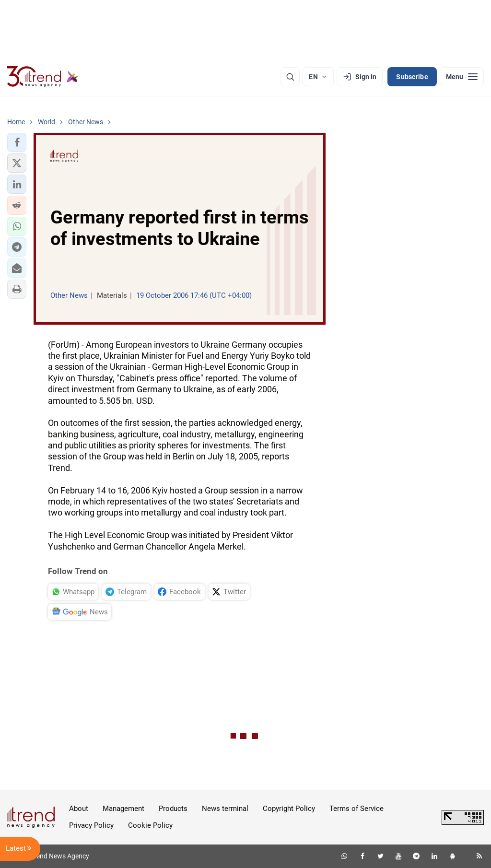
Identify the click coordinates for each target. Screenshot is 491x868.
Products (173, 809)
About (79, 809)
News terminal (225, 809)
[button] (17, 142)
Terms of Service (357, 809)
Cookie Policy (150, 825)
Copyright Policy (289, 809)
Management (123, 809)
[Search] (290, 77)
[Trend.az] (43, 77)
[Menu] (462, 77)
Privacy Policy (91, 825)
